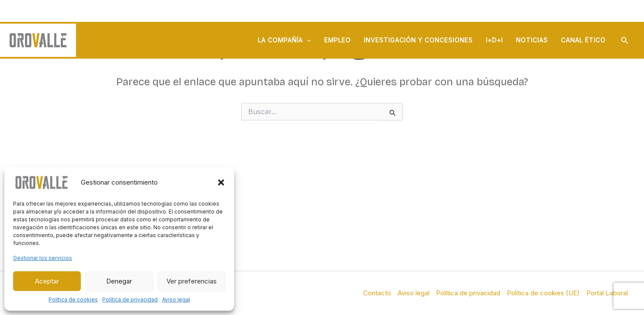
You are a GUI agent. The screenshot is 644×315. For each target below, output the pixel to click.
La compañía (284, 40)
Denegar (119, 281)
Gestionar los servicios (43, 258)
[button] (221, 182)
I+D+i (494, 40)
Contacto (377, 293)
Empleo (338, 40)
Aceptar (47, 281)
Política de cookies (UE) (543, 293)
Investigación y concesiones (418, 40)
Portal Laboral (607, 293)
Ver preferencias (192, 281)
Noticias (532, 40)
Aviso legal (176, 299)
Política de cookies (73, 299)
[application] (307, 40)
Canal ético (583, 40)
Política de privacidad (130, 299)
